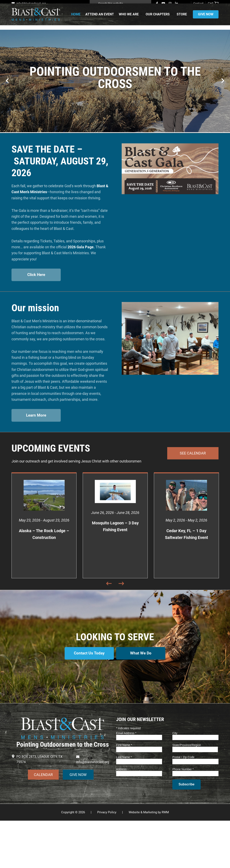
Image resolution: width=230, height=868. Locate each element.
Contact (198, 3)
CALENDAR (43, 822)
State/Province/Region (187, 792)
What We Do (142, 704)
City (175, 780)
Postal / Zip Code (183, 804)
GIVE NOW (78, 822)
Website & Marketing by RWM (149, 860)
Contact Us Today (88, 704)
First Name (124, 792)
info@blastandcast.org (31, 3)
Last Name (124, 804)
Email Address (126, 780)
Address (121, 817)
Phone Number (183, 817)
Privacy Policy (107, 860)
